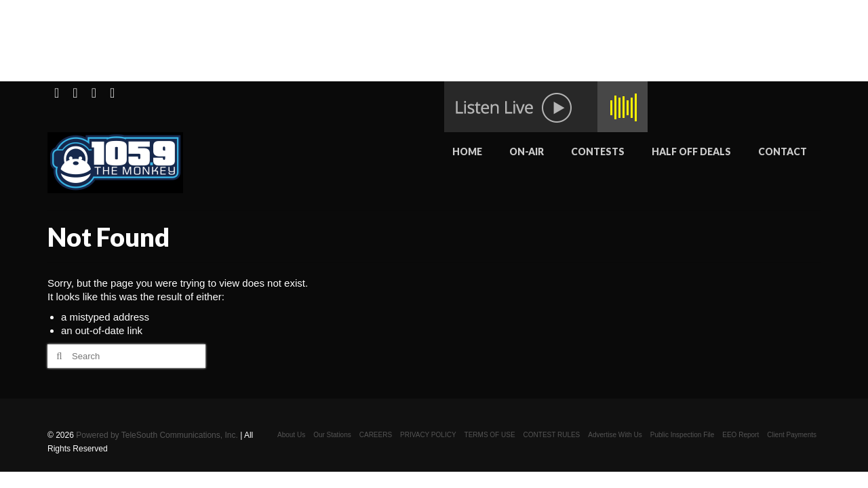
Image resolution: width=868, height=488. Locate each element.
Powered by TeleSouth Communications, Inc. (157, 435)
